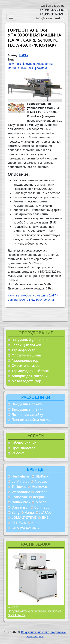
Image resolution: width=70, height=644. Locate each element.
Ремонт (18, 453)
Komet (36, 523)
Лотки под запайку (27, 414)
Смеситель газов (26, 366)
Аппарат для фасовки (30, 376)
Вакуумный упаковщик (31, 340)
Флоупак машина (26, 355)
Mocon (41, 502)
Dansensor (20, 507)
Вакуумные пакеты (28, 404)
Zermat (41, 492)
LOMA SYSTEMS (24, 517)
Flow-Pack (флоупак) (21, 64)
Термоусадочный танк (30, 371)
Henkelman (21, 476)
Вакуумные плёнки (28, 409)
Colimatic (42, 507)
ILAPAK (45, 512)
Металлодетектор (26, 381)
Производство (24, 448)
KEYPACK (19, 523)
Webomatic (21, 492)
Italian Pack (21, 502)
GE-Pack (42, 476)
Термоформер (24, 350)
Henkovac (40, 487)
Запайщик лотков (26, 345)
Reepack (40, 497)
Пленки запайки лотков (31, 420)
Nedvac (41, 481)
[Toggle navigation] (11, 17)
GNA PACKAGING (25, 528)
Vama (29, 512)
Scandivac (20, 497)
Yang (16, 512)
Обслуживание (24, 443)
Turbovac (19, 487)
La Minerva (21, 481)
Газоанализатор (25, 360)
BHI (45, 517)
